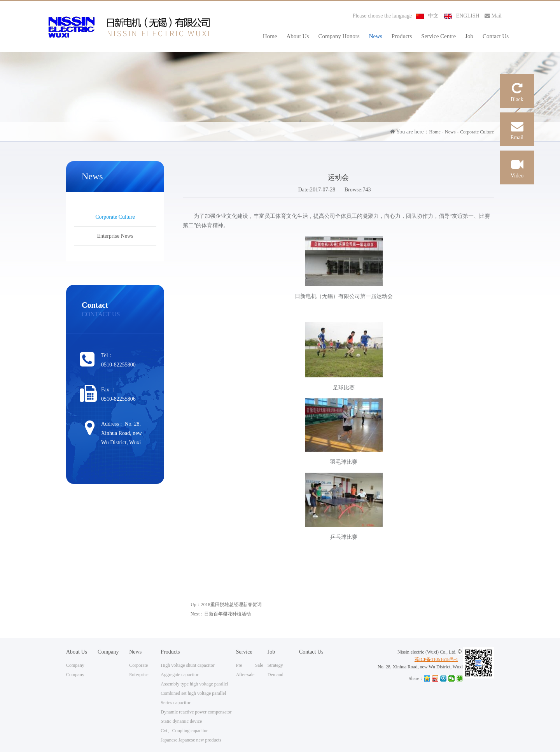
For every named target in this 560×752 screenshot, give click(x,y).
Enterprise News (115, 236)
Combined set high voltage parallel (193, 693)
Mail (493, 16)
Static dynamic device (181, 721)
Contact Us (496, 36)
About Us (298, 36)
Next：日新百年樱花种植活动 (221, 614)
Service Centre (438, 36)
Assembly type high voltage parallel (194, 684)
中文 (427, 16)
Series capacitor (175, 703)
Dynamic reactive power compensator (196, 712)
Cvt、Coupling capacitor (184, 731)
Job (469, 36)
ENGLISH (462, 16)
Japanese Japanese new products (191, 740)
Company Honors (339, 36)
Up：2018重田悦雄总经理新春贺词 (226, 605)
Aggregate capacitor (179, 675)
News (376, 36)
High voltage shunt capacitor (187, 665)
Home (270, 36)
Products (402, 36)
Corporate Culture (477, 132)
